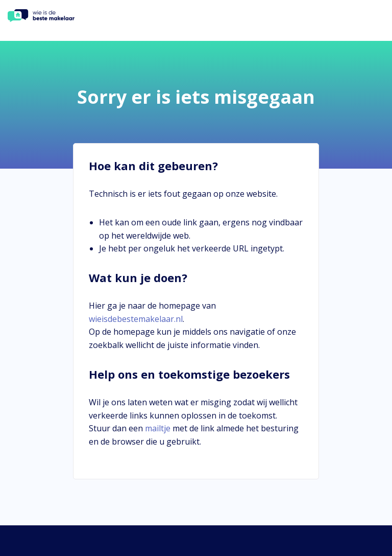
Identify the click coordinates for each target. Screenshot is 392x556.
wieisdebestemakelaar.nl (136, 319)
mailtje (158, 428)
